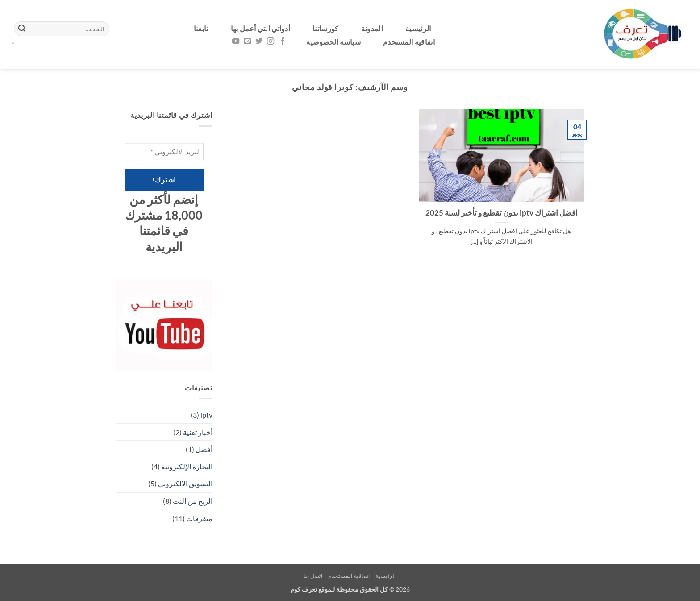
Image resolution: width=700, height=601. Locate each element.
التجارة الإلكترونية (187, 466)
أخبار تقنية (198, 432)
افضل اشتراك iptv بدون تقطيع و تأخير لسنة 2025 (502, 213)
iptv (206, 415)
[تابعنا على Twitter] (259, 41)
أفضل (204, 449)
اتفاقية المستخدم (409, 42)
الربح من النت (193, 501)
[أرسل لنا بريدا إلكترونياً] (247, 41)
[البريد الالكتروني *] (164, 151)
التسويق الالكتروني (185, 483)
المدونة (372, 28)
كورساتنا (326, 28)
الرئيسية (418, 28)
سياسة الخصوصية (333, 42)
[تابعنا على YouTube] (236, 41)
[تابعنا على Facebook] (282, 41)
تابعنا (201, 28)
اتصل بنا (313, 576)
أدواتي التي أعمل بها (260, 28)
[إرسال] (22, 29)
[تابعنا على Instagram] (271, 41)
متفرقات (199, 518)
